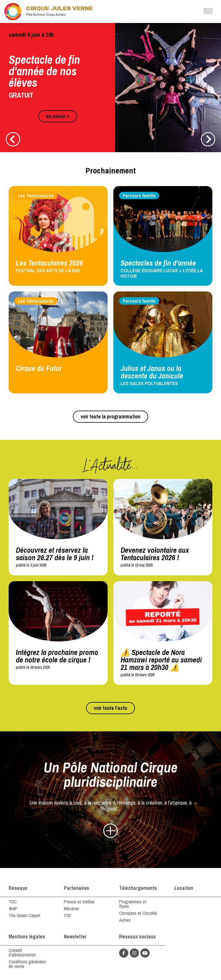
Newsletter (75, 936)
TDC (13, 902)
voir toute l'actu (110, 708)
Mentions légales (27, 936)
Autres (125, 920)
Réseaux (18, 888)
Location (184, 888)
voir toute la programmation (110, 416)
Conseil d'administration (22, 952)
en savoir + (58, 116)
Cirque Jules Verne (49, 11)
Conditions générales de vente (27, 964)
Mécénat (72, 909)
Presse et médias (79, 902)
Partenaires (77, 888)
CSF (68, 915)
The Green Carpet (24, 915)
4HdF (13, 909)
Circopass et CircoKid (138, 913)
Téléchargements (138, 888)
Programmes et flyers (133, 904)
